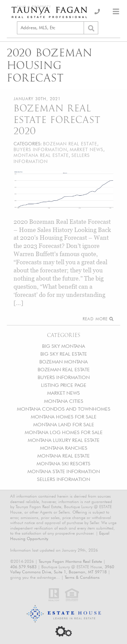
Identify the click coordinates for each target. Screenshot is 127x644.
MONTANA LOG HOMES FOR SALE (64, 432)
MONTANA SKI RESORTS (63, 463)
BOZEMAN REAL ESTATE (64, 369)
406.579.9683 (23, 567)
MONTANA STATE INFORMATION (64, 471)
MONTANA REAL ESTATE (63, 456)
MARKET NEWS (63, 393)
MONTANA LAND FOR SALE (64, 424)
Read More (98, 319)
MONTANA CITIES (64, 401)
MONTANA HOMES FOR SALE (64, 417)
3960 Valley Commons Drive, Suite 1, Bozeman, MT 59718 (62, 569)
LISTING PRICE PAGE (64, 385)
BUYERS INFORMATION (64, 377)
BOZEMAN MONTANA (63, 362)
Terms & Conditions (82, 577)
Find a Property (34, 7)
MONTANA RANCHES (64, 448)
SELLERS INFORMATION (63, 479)
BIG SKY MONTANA (63, 346)
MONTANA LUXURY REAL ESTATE (64, 440)
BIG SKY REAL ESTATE (64, 354)
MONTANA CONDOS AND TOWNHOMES (64, 409)
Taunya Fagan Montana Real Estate (70, 561)
